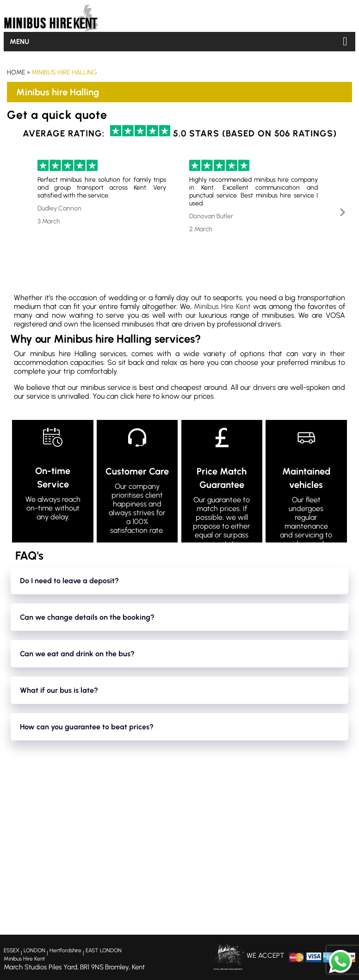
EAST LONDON (104, 950)
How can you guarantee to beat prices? (87, 727)
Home (16, 72)
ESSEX (12, 950)
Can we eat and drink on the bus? (77, 654)
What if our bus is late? (59, 690)
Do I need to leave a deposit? (69, 581)
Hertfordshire (65, 950)
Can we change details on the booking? (87, 617)
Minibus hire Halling (64, 72)
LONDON (34, 950)
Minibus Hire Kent (222, 306)
